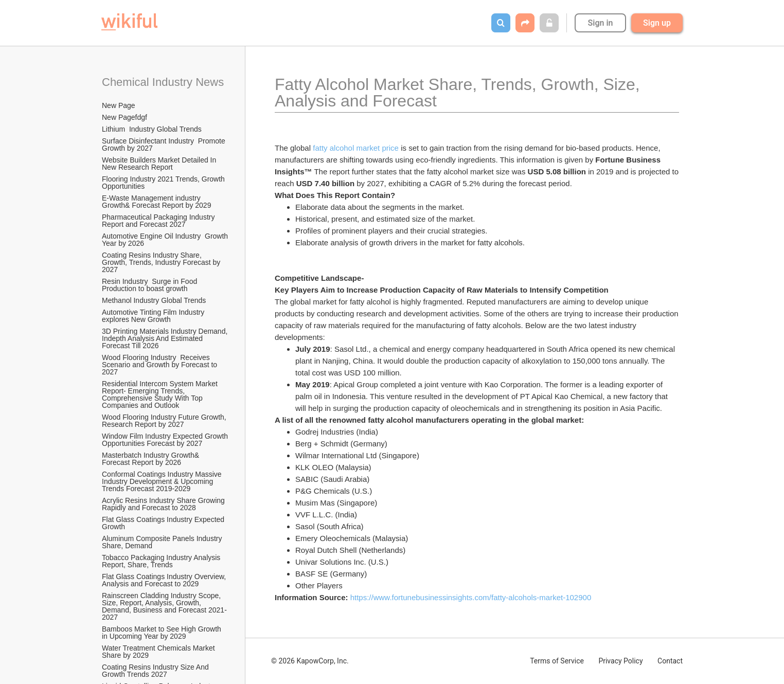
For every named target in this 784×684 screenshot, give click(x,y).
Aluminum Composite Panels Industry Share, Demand (163, 542)
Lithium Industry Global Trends (152, 129)
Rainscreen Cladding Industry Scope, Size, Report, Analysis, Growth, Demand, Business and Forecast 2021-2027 (164, 606)
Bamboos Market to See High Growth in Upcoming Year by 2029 (163, 633)
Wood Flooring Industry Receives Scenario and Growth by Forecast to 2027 (161, 365)
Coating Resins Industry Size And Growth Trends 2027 (156, 671)
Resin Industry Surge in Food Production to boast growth (150, 285)
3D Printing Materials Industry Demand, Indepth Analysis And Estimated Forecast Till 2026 (166, 338)
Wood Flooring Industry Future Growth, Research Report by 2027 (165, 421)
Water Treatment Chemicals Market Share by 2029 (159, 652)
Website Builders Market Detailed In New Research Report (160, 164)
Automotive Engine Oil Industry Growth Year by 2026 (166, 240)
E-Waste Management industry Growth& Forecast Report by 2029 (156, 202)
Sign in (600, 23)
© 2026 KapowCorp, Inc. (310, 661)
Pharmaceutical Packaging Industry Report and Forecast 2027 (159, 221)
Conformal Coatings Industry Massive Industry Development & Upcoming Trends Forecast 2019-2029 (163, 481)
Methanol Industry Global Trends (155, 300)
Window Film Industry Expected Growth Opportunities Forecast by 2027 (166, 440)
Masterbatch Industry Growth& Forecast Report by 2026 (152, 459)
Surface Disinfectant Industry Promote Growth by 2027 (165, 145)
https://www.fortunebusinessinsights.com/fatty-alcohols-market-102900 (471, 597)
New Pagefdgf (124, 117)
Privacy (620, 661)
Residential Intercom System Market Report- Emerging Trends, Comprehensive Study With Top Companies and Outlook (161, 394)
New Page (119, 105)
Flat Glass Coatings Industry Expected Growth (164, 523)
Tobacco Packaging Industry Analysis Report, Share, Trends (162, 561)
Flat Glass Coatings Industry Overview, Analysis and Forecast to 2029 (165, 580)
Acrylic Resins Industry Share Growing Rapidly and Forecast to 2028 (164, 504)
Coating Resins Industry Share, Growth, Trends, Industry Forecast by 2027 (162, 262)
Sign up (657, 23)
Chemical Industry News (163, 82)
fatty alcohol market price (356, 148)
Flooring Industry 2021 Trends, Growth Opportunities (164, 183)
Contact (670, 661)
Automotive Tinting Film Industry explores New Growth (154, 316)
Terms (557, 661)
